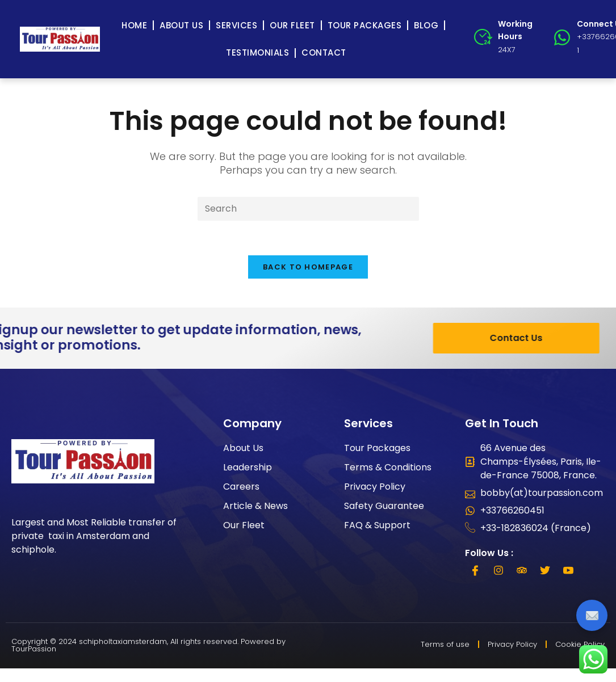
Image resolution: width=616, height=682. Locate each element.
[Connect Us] (562, 37)
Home (134, 25)
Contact (324, 52)
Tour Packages (365, 25)
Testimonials (257, 52)
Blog (426, 25)
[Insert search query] (308, 209)
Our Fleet (292, 25)
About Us (181, 25)
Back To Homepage (308, 267)
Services (236, 25)
